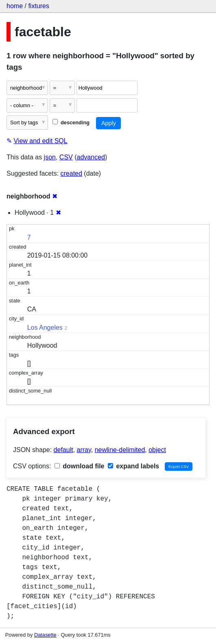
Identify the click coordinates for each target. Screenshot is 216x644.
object (157, 450)
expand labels (133, 466)
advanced (91, 157)
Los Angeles (45, 328)
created (71, 173)
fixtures (39, 6)
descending (71, 122)
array (84, 450)
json (50, 157)
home (15, 6)
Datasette (45, 635)
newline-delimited (120, 450)
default (63, 450)
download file (80, 466)
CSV (66, 157)
